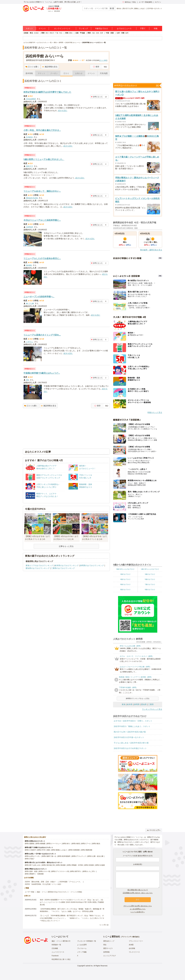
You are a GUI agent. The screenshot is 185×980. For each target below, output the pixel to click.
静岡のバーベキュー (54, 844)
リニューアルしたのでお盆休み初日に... (42, 258)
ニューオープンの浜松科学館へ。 (39, 297)
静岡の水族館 (100, 865)
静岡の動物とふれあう (59, 850)
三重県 (151, 704)
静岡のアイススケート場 (60, 871)
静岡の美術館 (89, 865)
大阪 (93, 33)
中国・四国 (110, 33)
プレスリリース (134, 952)
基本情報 (29, 73)
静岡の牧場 (76, 844)
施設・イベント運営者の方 (61, 941)
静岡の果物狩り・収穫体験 (34, 874)
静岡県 (137, 704)
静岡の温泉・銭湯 (31, 871)
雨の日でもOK (128, 8)
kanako (29, 265)
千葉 (57, 33)
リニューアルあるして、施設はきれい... (42, 191)
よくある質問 (82, 945)
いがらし (30, 342)
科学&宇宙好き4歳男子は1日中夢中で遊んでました (47, 92)
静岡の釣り (66, 844)
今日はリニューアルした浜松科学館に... (42, 220)
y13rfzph (30, 227)
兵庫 (101, 33)
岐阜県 (130, 704)
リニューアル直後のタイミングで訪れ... (42, 335)
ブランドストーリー (136, 941)
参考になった (97, 97)
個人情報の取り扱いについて (138, 890)
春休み (119, 8)
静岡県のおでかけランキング (92, 565)
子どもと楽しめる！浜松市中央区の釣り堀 (131, 743)
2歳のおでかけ (125, 574)
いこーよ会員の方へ (138, 912)
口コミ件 (103, 60)
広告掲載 (55, 948)
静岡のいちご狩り (89, 871)
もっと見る (103, 925)
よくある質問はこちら (138, 909)
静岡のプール (86, 844)
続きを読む (63, 111)
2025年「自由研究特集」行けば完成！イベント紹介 (43, 884)
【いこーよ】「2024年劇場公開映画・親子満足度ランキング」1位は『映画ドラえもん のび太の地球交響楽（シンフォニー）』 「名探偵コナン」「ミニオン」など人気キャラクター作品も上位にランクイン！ (72, 918)
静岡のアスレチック (79, 856)
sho (28, 380)
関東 (43, 33)
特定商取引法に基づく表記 (61, 959)
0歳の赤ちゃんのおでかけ (125, 569)
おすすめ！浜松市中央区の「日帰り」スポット (133, 721)
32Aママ (29, 166)
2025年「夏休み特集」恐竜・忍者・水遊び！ (41, 882)
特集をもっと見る (155, 412)
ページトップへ (154, 830)
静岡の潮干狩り (76, 871)
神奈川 (52, 33)
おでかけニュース (124, 28)
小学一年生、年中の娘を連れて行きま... (42, 130)
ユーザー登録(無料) (146, 2)
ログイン (158, 2)
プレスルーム (82, 948)
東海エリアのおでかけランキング (39, 565)
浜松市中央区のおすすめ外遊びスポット (130, 748)
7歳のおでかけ (150, 584)
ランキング (83, 28)
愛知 (71, 33)
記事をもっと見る (66, 546)
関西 (89, 33)
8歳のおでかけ (125, 590)
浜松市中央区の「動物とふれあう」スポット (132, 726)
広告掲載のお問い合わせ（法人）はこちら (138, 893)
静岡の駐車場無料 (64, 856)
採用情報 (106, 952)
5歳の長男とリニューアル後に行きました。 (44, 159)
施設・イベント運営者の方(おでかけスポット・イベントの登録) (59, 892)
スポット (29, 28)
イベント (42, 28)
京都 (97, 33)
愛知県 (144, 704)
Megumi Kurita (32, 198)
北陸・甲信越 (80, 33)
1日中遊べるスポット (155, 8)
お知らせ (79, 73)
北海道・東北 (28, 33)
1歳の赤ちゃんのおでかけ (150, 569)
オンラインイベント (62, 28)
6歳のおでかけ (125, 584)
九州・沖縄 (120, 33)
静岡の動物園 (41, 844)
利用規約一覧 (56, 945)
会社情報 (132, 948)
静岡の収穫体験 (74, 850)
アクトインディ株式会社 (130, 937)
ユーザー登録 (30, 892)
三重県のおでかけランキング (63, 568)
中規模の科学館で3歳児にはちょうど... (42, 373)
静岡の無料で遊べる (49, 856)
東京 (47, 33)
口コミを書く (32, 67)
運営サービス (108, 948)
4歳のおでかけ (125, 579)
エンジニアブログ (110, 956)
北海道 (36, 33)
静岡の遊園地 (30, 844)
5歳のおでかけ (150, 579)
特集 (156, 28)
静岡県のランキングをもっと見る (138, 699)
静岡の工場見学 (30, 850)
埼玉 (61, 33)
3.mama (29, 137)
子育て (143, 28)
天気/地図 (104, 73)
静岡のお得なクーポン (33, 856)
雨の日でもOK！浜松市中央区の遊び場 (130, 732)
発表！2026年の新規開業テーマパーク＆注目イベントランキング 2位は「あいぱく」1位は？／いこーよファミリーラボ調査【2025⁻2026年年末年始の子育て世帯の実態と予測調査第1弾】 (72, 902)
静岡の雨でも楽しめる (33, 865)
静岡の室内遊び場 (48, 865)
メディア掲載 (82, 952)
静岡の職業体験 (87, 850)
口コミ (66, 73)
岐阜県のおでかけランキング (67, 565)
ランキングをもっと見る (152, 709)
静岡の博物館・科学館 (75, 865)
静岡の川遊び (30, 859)
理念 (105, 945)
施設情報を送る (50, 67)
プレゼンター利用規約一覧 (87, 941)
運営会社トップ (109, 941)
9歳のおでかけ (150, 590)
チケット (42, 73)
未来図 (131, 945)
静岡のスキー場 (44, 871)
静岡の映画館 (61, 865)
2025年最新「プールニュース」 (71, 882)
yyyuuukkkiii (31, 99)
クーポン (54, 73)
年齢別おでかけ (102, 28)
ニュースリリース (58, 952)
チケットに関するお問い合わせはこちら (138, 906)
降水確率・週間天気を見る (151, 250)
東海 (67, 33)
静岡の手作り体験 (44, 850)
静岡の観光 (96, 844)
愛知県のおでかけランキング (38, 568)
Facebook (55, 956)
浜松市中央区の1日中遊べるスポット (129, 737)
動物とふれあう (140, 8)
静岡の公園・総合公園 (95, 856)
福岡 (127, 33)
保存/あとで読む (129, 2)
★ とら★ (30, 303)
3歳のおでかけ (150, 574)
